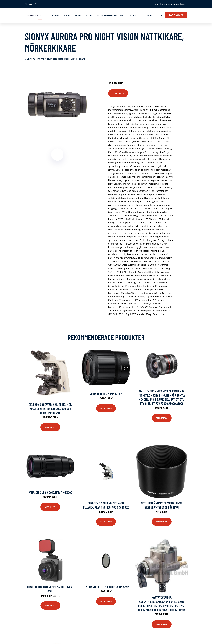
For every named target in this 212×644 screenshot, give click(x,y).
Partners (146, 16)
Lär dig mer (176, 15)
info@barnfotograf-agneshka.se (170, 4)
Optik (134, 71)
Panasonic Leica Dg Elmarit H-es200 (50, 492)
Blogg (133, 16)
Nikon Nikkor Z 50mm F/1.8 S (106, 394)
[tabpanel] (57, 101)
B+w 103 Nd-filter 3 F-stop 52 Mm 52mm (106, 587)
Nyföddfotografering (110, 16)
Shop (159, 16)
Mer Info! (118, 93)
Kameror (125, 71)
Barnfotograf (61, 16)
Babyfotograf (83, 16)
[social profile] (36, 4)
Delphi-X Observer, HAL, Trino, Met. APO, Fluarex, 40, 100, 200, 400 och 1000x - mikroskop (50, 409)
